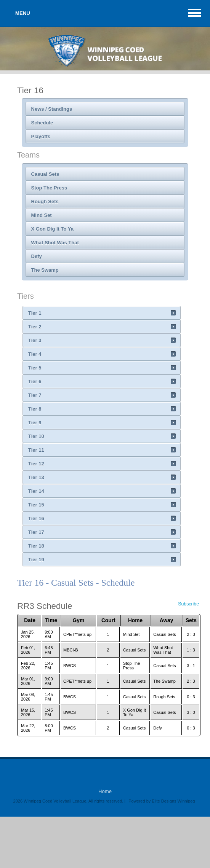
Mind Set (42, 215)
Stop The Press (49, 188)
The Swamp (45, 270)
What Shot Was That (55, 243)
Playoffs (41, 136)
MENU (23, 13)
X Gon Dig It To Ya (52, 229)
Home (105, 791)
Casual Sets (45, 174)
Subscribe (188, 604)
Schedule (42, 123)
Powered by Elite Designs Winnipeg (162, 801)
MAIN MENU (195, 13)
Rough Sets (45, 201)
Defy (37, 256)
